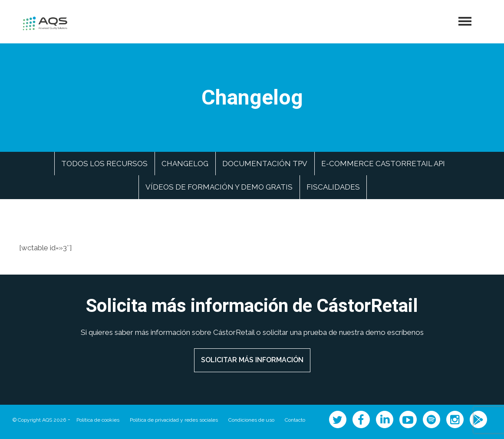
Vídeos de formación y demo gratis (219, 187)
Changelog (185, 164)
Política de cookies (98, 420)
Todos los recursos (104, 164)
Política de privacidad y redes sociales (174, 420)
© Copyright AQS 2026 (39, 420)
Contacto (295, 420)
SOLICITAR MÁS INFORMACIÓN (252, 360)
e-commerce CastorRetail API (383, 164)
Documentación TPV (265, 164)
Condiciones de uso (251, 420)
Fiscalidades (333, 187)
